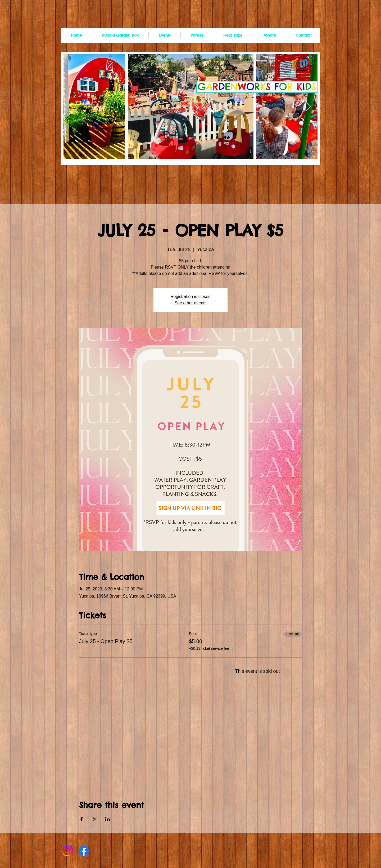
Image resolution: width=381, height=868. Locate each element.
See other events (191, 303)
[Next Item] (308, 107)
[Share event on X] (95, 819)
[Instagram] (68, 851)
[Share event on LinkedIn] (108, 819)
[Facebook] (84, 851)
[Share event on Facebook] (82, 819)
